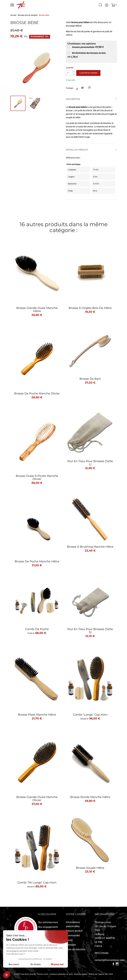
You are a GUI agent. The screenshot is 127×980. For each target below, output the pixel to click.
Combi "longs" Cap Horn (90, 715)
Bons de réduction (76, 949)
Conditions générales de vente (61, 974)
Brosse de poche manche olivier (37, 393)
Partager (76, 88)
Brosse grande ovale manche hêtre (37, 310)
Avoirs (69, 940)
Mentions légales (81, 974)
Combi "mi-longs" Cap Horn (37, 883)
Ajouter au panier (88, 73)
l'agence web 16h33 (105, 974)
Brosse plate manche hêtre (37, 715)
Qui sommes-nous (48, 922)
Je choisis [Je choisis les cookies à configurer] (35, 964)
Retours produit (74, 931)
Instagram (117, 964)
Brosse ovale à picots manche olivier (37, 477)
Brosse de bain (90, 379)
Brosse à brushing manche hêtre (90, 547)
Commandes (73, 935)
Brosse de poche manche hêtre (37, 561)
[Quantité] (69, 73)
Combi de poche (37, 629)
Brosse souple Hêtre (90, 868)
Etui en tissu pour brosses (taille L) (90, 463)
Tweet (82, 88)
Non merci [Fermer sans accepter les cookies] (14, 964)
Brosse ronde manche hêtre (90, 797)
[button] (6, 975)
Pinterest (89, 88)
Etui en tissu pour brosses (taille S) (90, 631)
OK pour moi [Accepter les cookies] (57, 964)
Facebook (113, 964)
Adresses (71, 945)
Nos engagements (48, 927)
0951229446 (102, 953)
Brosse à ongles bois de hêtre (90, 308)
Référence (71, 158)
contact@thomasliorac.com (110, 960)
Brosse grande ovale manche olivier (37, 799)
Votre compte (76, 914)
